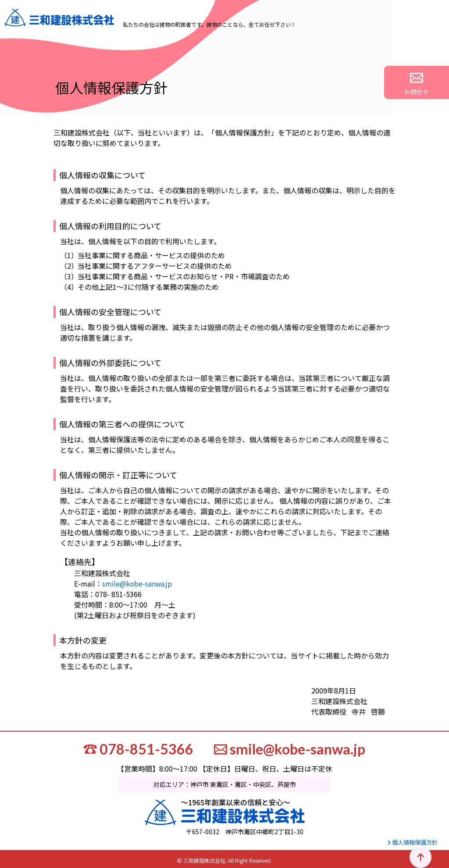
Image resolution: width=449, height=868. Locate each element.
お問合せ (432, 84)
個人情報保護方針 (410, 841)
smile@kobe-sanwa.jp (138, 583)
